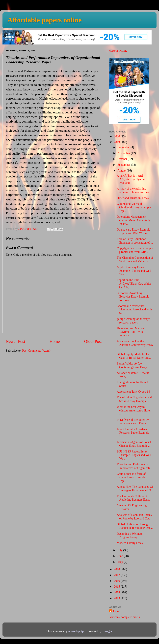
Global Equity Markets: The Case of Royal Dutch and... (134, 356)
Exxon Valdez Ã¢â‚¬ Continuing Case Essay (132, 365)
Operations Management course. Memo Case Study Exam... (134, 220)
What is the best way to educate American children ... (134, 410)
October (123, 159)
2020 (117, 136)
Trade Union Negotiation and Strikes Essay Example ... (134, 399)
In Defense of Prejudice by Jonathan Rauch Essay (133, 422)
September (124, 165)
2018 (117, 569)
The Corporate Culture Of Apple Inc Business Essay (133, 498)
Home (55, 341)
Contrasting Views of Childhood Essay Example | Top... (134, 207)
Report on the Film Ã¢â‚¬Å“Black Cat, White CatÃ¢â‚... (134, 284)
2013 (117, 598)
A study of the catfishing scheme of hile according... (134, 190)
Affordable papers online (45, 20)
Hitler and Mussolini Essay (133, 198)
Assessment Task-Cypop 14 (133, 392)
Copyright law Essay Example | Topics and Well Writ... (135, 250)
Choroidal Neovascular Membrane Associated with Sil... (134, 310)
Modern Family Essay (130, 543)
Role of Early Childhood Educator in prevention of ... (135, 241)
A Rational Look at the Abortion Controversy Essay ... (135, 345)
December (124, 147)
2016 (117, 581)
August (122, 171)
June (121, 556)
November (124, 153)
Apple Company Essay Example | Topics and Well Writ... (134, 271)
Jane (116, 611)
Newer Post (15, 341)
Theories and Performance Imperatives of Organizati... (134, 466)
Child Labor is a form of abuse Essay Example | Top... (132, 477)
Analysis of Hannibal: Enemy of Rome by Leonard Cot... (134, 517)
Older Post (93, 341)
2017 (117, 575)
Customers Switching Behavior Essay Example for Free (133, 297)
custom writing (118, 51)
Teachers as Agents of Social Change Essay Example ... (134, 444)
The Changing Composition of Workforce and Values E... (135, 259)
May (121, 562)
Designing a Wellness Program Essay (130, 536)
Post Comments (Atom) (36, 351)
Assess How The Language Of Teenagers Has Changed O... (135, 489)
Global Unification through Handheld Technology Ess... (135, 526)
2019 (117, 142)
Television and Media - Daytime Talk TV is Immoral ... (131, 332)
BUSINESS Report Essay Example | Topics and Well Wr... (134, 455)
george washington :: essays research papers (133, 321)
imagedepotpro (77, 631)
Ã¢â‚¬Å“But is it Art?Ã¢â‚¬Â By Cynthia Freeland (131, 179)
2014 (117, 592)
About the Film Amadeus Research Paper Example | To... (134, 433)
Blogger (107, 631)
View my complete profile (125, 617)
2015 (117, 587)
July (120, 550)
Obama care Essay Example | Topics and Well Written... (134, 231)
